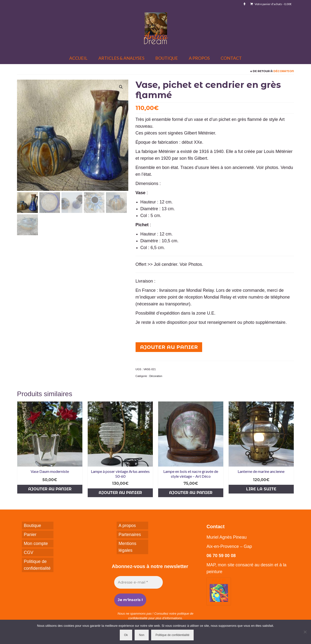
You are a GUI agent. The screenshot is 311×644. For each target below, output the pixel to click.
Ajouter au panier (169, 347)
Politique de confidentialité (172, 635)
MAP (211, 565)
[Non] (305, 632)
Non (142, 635)
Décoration (284, 71)
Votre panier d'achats (271, 4)
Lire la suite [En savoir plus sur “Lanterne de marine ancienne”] (261, 489)
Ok (126, 635)
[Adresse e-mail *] (138, 582)
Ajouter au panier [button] (50, 489)
